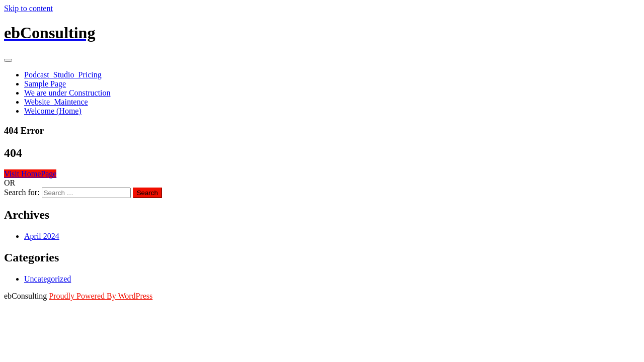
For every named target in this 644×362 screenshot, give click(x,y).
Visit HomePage (30, 174)
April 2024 (42, 236)
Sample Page (45, 84)
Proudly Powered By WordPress (101, 296)
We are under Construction (67, 93)
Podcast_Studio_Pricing (63, 75)
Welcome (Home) (53, 111)
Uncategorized (48, 279)
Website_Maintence (56, 102)
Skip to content (28, 8)
